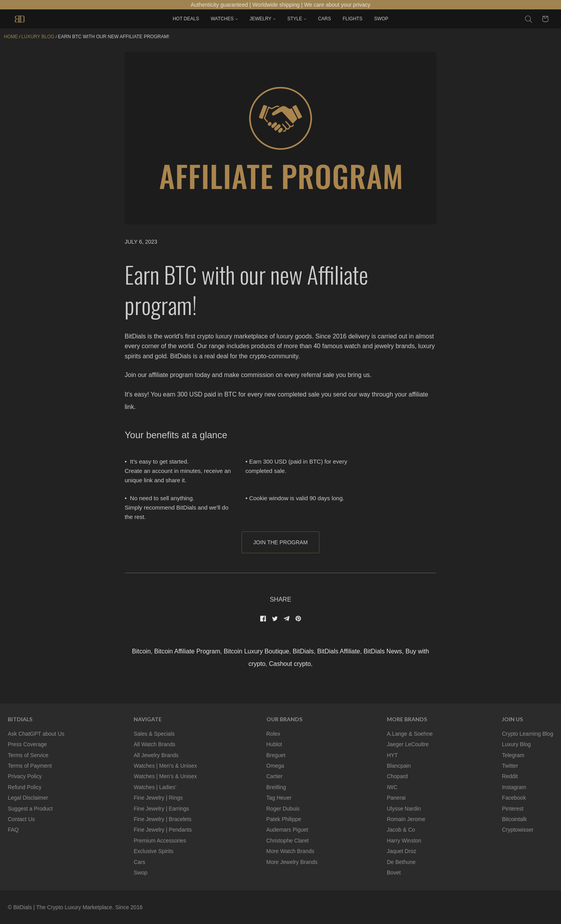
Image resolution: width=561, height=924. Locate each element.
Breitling (276, 787)
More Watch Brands (290, 851)
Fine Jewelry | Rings (158, 798)
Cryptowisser (518, 830)
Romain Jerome (406, 819)
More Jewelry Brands (292, 862)
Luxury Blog (516, 744)
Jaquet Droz (401, 851)
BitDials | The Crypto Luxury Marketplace (63, 907)
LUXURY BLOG (38, 37)
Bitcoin (141, 651)
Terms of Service (28, 755)
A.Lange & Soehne (410, 734)
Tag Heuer (279, 798)
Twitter (510, 766)
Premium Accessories (160, 841)
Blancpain (399, 766)
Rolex (273, 734)
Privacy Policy (25, 776)
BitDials (303, 651)
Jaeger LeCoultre (408, 744)
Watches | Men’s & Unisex (165, 766)
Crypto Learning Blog (527, 734)
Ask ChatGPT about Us (36, 734)
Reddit (510, 776)
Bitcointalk (514, 819)
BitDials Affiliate (339, 651)
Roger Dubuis (283, 809)
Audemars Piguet (287, 830)
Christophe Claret (288, 841)
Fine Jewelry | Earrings (161, 809)
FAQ (13, 830)
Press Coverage (27, 744)
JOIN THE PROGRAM (280, 542)
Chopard (397, 776)
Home (11, 37)
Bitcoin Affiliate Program (187, 651)
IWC (392, 787)
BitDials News (383, 651)
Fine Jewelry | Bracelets (162, 819)
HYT (392, 755)
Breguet (276, 755)
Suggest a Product (30, 809)
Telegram (513, 755)
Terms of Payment (30, 766)
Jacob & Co (401, 830)
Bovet (394, 873)
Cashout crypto (290, 664)
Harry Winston (404, 841)
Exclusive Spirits (153, 851)
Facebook (514, 798)
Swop (140, 873)
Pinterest (512, 809)
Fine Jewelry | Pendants (163, 830)
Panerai (396, 798)
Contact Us (21, 819)
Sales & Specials (154, 734)
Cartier (275, 776)
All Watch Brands (154, 744)
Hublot (274, 744)
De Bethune (401, 862)
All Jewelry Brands (156, 755)
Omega (275, 766)
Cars (139, 862)
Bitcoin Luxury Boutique (256, 651)
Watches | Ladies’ (155, 787)
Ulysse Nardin (404, 809)
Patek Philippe (284, 819)
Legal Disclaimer (28, 798)
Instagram (514, 787)
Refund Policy (25, 787)
